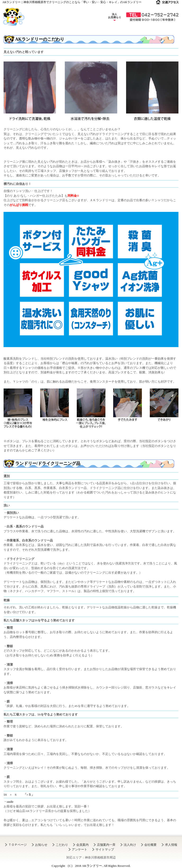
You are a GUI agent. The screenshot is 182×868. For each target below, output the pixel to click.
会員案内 (82, 845)
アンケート (80, 849)
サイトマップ (105, 849)
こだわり (62, 845)
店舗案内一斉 (106, 845)
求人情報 (171, 845)
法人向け (130, 845)
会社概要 (150, 845)
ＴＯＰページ (18, 845)
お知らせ (41, 845)
